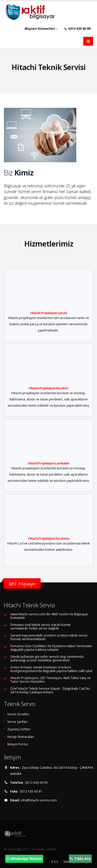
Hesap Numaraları (21, 737)
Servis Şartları (17, 722)
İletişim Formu (18, 744)
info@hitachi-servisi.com (39, 800)
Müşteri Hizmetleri (41, 29)
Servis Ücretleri (18, 714)
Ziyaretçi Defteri (19, 729)
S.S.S (55, 862)
